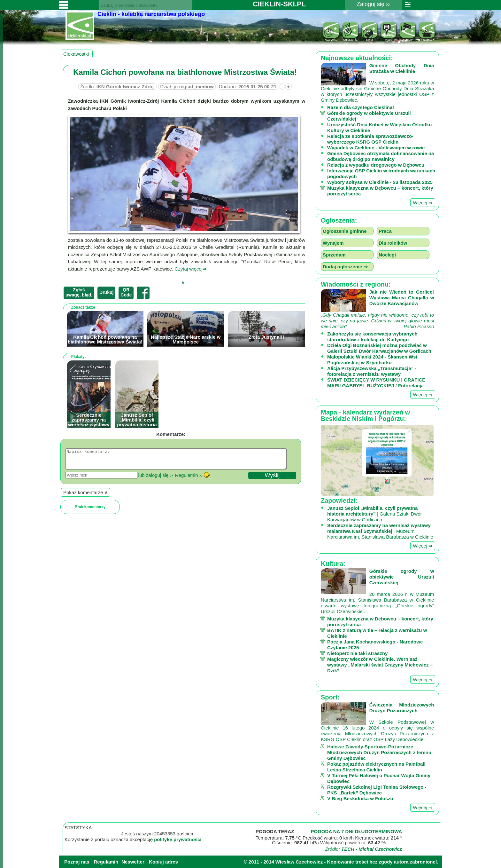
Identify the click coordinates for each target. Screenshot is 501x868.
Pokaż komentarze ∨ (85, 496)
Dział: (187, 87)
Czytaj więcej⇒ (191, 269)
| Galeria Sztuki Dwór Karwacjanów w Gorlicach (375, 514)
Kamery (408, 38)
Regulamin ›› (189, 479)
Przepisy (427, 38)
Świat (369, 38)
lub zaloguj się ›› (156, 479)
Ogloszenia (350, 38)
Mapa (389, 38)
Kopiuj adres (163, 862)
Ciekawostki (77, 54)
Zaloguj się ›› (373, 4)
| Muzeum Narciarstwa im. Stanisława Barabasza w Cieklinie (380, 531)
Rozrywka (331, 38)
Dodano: (248, 87)
